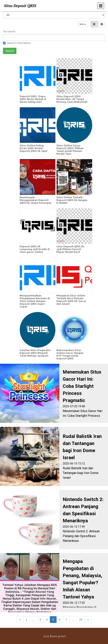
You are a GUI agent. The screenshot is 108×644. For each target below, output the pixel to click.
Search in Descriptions (17, 43)
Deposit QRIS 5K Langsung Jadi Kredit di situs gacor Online (35, 249)
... (33, 620)
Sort (83, 24)
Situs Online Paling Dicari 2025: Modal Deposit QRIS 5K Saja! (34, 148)
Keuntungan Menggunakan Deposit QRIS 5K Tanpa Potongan (36, 200)
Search (10, 51)
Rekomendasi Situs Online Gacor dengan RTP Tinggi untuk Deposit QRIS (70, 354)
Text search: (9, 32)
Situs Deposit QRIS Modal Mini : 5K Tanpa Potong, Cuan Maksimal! (72, 99)
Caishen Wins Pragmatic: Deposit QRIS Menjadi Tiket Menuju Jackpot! (35, 353)
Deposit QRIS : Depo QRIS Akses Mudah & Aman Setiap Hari (33, 99)
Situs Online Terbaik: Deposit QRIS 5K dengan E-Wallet (72, 200)
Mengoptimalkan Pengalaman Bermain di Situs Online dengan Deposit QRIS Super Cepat (35, 301)
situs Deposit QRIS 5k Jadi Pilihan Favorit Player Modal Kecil (70, 249)
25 (81, 620)
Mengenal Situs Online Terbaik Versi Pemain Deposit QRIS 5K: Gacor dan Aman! (71, 300)
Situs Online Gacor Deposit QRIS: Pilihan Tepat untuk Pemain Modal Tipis (70, 150)
